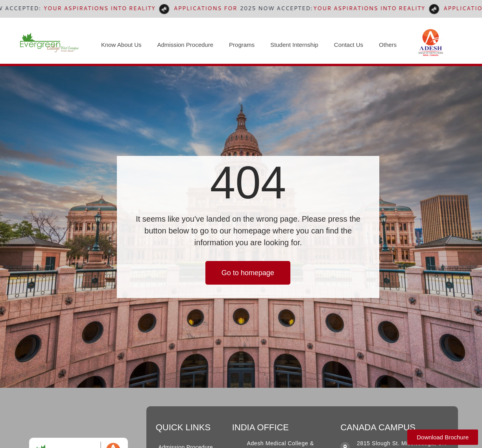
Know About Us (121, 45)
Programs (242, 45)
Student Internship (294, 45)
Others (388, 45)
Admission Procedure (185, 45)
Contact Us (349, 45)
